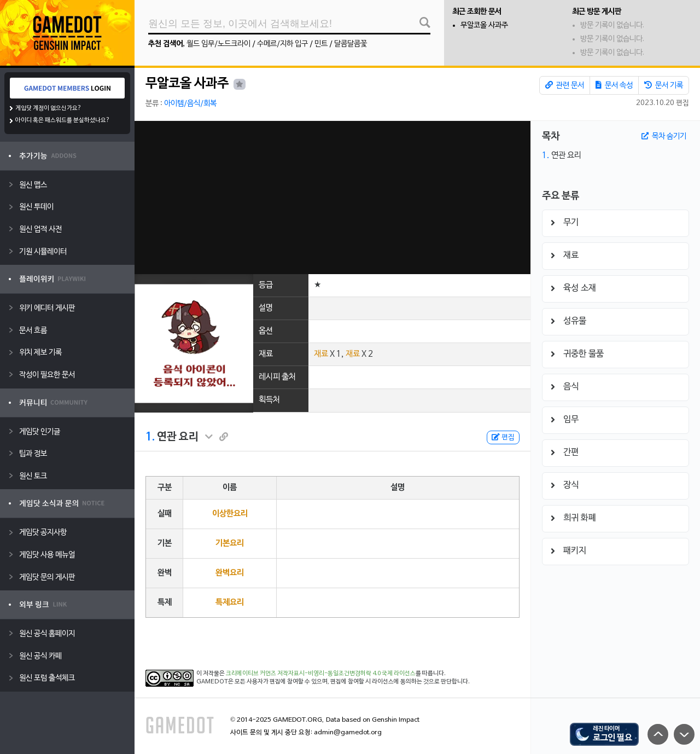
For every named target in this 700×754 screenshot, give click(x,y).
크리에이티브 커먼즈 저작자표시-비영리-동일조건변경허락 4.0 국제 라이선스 (321, 674)
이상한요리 (230, 514)
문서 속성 (614, 85)
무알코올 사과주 (484, 25)
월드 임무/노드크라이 (218, 44)
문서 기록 (664, 85)
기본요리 (230, 543)
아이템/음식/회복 (190, 104)
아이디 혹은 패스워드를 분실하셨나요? (63, 120)
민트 (321, 44)
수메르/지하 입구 (282, 44)
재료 (321, 354)
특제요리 (230, 602)
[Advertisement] (332, 198)
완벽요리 (230, 573)
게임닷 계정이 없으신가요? (48, 108)
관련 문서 (565, 85)
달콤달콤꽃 (351, 44)
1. (150, 437)
